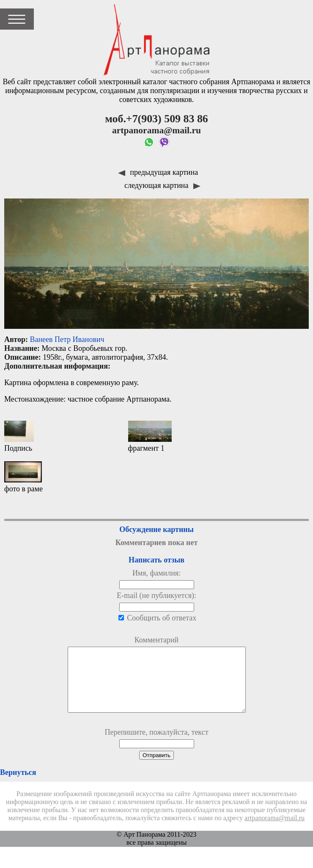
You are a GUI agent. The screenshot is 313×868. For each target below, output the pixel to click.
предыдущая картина (158, 172)
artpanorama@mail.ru (275, 831)
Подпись (19, 437)
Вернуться (18, 785)
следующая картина (162, 185)
